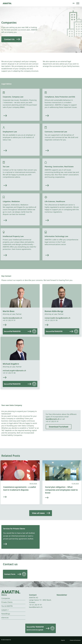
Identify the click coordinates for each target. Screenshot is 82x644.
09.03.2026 (33, 484)
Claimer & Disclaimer (75, 640)
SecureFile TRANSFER (35, 628)
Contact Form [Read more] (10, 574)
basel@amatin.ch (53, 419)
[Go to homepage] (7, 3)
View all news (38, 513)
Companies (6, 598)
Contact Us (9, 39)
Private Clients (7, 602)
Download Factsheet (59, 427)
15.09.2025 (75, 484)
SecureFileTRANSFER (12, 331)
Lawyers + (5, 610)
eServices (5, 618)
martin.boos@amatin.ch (12, 318)
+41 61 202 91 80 (9, 373)
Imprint (63, 640)
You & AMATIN (7, 606)
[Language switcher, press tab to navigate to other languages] (74, 3)
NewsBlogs (6, 614)
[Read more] (16, 116)
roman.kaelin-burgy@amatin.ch (57, 318)
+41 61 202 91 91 (9, 320)
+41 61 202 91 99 (51, 320)
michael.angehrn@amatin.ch (14, 371)
